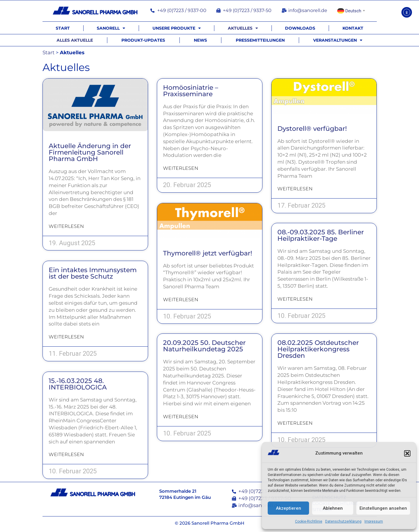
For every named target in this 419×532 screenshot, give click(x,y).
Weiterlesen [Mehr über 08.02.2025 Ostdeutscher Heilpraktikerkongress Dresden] (295, 424)
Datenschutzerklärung (343, 521)
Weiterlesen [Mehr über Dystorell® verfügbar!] (295, 189)
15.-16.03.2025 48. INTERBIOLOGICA (78, 384)
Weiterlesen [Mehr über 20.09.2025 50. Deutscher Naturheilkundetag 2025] (181, 417)
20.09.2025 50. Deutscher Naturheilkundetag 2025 (204, 347)
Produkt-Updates (143, 40)
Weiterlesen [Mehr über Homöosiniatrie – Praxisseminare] (181, 168)
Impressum (374, 521)
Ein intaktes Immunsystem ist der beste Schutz (93, 273)
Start (63, 28)
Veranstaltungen (338, 40)
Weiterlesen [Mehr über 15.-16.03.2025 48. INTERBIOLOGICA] (66, 454)
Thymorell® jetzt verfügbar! (208, 253)
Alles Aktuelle (75, 40)
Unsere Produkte (177, 28)
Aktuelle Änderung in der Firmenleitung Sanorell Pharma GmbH (90, 152)
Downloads (300, 28)
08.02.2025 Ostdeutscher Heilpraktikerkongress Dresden (318, 350)
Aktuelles (243, 28)
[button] (407, 453)
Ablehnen (333, 508)
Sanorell (111, 28)
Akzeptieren (289, 508)
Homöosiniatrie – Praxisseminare (191, 91)
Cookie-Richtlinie (309, 521)
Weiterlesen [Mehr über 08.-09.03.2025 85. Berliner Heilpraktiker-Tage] (295, 300)
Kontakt (353, 28)
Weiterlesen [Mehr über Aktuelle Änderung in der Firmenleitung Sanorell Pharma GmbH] (66, 226)
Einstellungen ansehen (383, 508)
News (200, 40)
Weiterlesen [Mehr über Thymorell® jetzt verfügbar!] (181, 300)
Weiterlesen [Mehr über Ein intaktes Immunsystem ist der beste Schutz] (66, 337)
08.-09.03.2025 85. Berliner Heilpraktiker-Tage (321, 236)
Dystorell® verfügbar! (312, 129)
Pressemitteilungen (260, 40)
